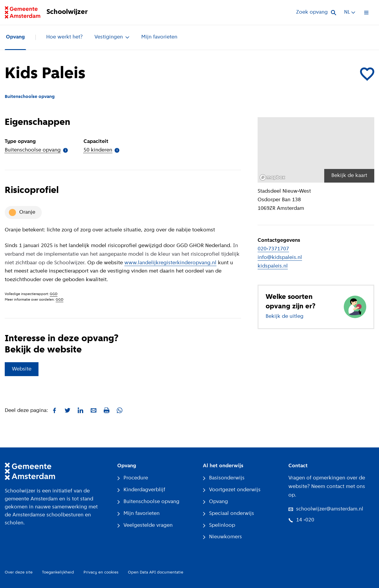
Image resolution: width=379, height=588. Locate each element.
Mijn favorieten (159, 37)
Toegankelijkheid (58, 572)
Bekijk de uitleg (285, 316)
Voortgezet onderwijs (232, 490)
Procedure (133, 478)
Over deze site (19, 572)
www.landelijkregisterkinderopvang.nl (170, 263)
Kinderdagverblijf (141, 490)
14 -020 (301, 520)
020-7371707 (273, 249)
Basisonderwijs (224, 478)
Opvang (15, 37)
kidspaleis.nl (273, 266)
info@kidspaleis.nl (280, 258)
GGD (54, 294)
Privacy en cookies (101, 572)
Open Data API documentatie (156, 572)
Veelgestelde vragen (145, 525)
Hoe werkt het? (64, 37)
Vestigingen (112, 37)
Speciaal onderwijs (228, 514)
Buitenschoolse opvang (148, 502)
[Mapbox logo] (272, 177)
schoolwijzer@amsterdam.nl (326, 509)
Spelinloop (219, 525)
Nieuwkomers (222, 537)
